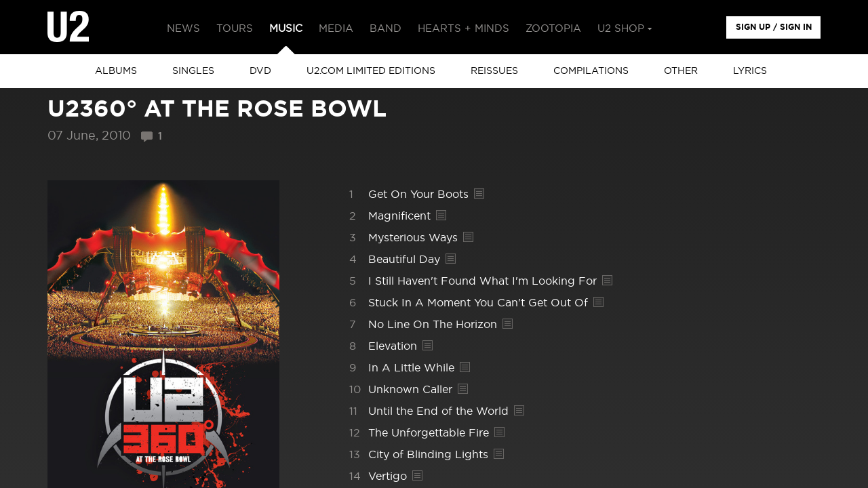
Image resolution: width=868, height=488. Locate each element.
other (681, 71)
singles (193, 71)
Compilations (591, 71)
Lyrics (750, 71)
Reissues (494, 71)
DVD (260, 71)
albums (116, 71)
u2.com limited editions (371, 71)
